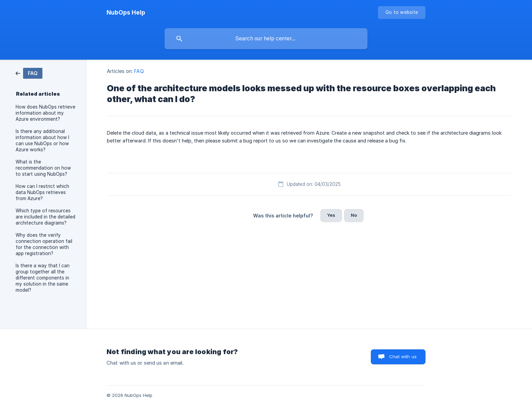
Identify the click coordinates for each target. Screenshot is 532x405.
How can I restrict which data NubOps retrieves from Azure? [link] (42, 192)
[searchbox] (266, 39)
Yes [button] (331, 215)
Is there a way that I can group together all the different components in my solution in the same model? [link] (43, 278)
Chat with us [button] (403, 356)
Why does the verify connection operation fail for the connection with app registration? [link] (44, 244)
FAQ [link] (139, 71)
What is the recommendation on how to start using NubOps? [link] (43, 168)
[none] (126, 13)
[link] (29, 73)
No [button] (354, 215)
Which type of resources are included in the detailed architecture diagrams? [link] (45, 217)
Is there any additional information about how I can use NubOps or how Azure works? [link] (42, 140)
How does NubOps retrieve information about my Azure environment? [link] (45, 113)
